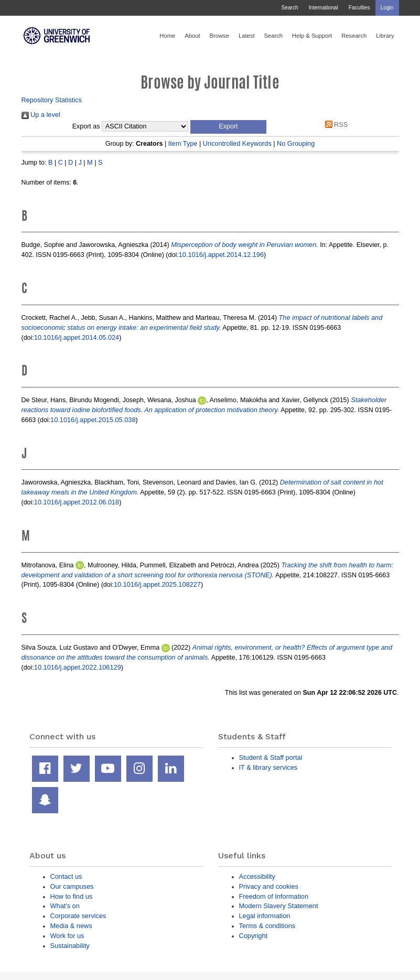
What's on (65, 906)
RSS (335, 125)
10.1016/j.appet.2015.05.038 (93, 420)
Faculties (359, 8)
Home (167, 36)
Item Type (183, 143)
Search (289, 8)
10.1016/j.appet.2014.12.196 (221, 255)
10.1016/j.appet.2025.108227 (157, 584)
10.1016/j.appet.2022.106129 (78, 667)
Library (385, 36)
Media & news (71, 926)
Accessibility (257, 876)
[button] (228, 127)
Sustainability (70, 946)
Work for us (67, 936)
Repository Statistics (52, 100)
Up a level (41, 115)
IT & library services (268, 767)
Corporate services (78, 916)
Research (354, 36)
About (192, 36)
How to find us (72, 896)
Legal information (265, 916)
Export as (86, 126)
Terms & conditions (267, 926)
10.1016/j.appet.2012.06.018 (77, 502)
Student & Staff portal (271, 757)
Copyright (254, 936)
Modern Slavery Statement (279, 906)
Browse (219, 36)
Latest (247, 36)
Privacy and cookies (269, 886)
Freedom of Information (274, 896)
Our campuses (72, 886)
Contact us (66, 876)
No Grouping (296, 143)
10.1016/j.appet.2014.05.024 (77, 337)
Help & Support (312, 36)
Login (387, 8)
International (324, 8)
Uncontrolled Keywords (237, 143)
